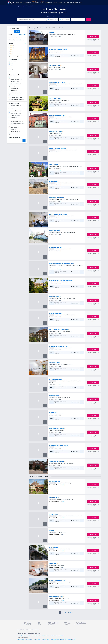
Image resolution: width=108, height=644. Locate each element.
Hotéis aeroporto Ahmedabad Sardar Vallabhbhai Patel (63, 640)
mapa (60, 36)
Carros (55, 2)
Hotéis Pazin (38, 635)
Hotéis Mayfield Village (22, 635)
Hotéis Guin (31, 635)
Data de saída (62, 17)
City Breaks (35, 2)
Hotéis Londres (29, 640)
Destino (18, 17)
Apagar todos (22, 34)
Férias (42, 2)
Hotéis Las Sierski (46, 640)
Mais (81, 2)
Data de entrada (51, 17)
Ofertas (60, 2)
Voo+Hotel (19, 2)
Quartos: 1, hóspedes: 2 (77, 19)
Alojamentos (48, 2)
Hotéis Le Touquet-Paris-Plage (57, 635)
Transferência (74, 2)
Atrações (66, 2)
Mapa (17, 31)
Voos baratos (27, 2)
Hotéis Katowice (20, 640)
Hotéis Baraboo (46, 635)
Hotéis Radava (37, 640)
